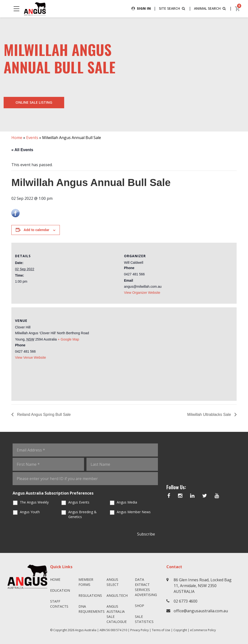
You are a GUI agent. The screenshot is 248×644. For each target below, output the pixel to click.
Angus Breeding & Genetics (82, 514)
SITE (172, 8)
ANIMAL (210, 8)
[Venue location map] (178, 353)
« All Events (22, 150)
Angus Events (79, 502)
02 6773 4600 (186, 601)
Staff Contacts (59, 604)
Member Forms (86, 582)
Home (17, 138)
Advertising (146, 595)
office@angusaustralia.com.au (201, 611)
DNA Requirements (91, 609)
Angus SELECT (113, 582)
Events (32, 138)
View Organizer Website (142, 293)
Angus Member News (134, 512)
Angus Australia (86, 630)
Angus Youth (30, 512)
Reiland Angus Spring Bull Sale (43, 415)
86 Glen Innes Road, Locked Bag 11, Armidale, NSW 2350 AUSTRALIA (203, 586)
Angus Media (127, 502)
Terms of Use (161, 630)
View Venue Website (31, 357)
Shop (139, 606)
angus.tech (117, 595)
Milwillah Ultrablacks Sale (210, 415)
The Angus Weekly (34, 502)
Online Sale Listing (34, 102)
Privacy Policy (139, 630)
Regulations (90, 595)
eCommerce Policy (203, 630)
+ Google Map (68, 339)
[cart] (238, 9)
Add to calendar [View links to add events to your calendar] (37, 230)
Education (60, 590)
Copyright (180, 630)
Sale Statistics (144, 619)
